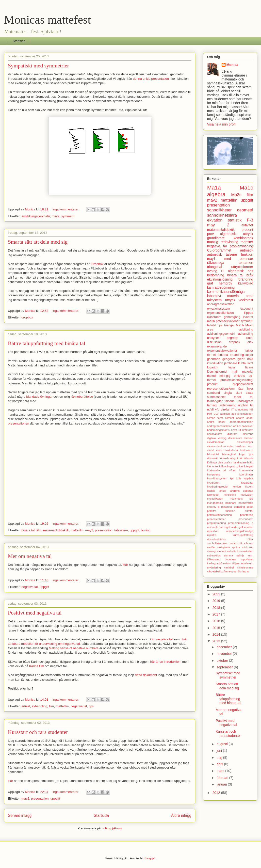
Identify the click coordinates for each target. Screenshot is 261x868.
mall (235, 372)
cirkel (250, 338)
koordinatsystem (217, 478)
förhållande (246, 458)
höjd (250, 359)
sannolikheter (219, 210)
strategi (212, 551)
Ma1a (214, 188)
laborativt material (223, 296)
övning (146, 530)
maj (220, 758)
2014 (217, 634)
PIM (210, 414)
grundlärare (216, 238)
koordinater (246, 474)
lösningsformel (217, 372)
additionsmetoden (242, 414)
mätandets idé (241, 499)
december (225, 647)
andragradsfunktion (241, 422)
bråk (250, 275)
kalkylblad (246, 283)
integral (249, 466)
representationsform (221, 389)
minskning (230, 495)
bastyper (213, 338)
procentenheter (216, 519)
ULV (216, 414)
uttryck (230, 300)
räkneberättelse (82, 397)
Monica (232, 65)
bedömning (216, 275)
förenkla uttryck (229, 458)
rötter (250, 539)
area (210, 330)
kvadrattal (247, 483)
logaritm (213, 367)
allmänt (229, 418)
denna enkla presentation (151, 79)
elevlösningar (245, 442)
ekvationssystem (219, 309)
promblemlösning (239, 523)
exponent (247, 309)
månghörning (215, 503)
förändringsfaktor (241, 355)
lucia (232, 367)
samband (213, 393)
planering (239, 507)
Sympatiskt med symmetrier (38, 66)
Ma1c (246, 188)
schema (248, 543)
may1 (211, 259)
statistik (235, 220)
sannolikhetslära (222, 215)
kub (239, 478)
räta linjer (245, 389)
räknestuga (216, 263)
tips (91, 706)
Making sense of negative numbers (74, 648)
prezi (249, 296)
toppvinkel (247, 559)
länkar (222, 491)
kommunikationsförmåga (226, 292)
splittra (236, 547)
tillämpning (214, 559)
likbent (249, 487)
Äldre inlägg (181, 815)
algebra (216, 194)
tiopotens (230, 559)
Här (125, 565)
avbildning (246, 330)
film (39, 530)
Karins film (37, 666)
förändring (245, 279)
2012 (217, 793)
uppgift (134, 530)
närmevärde (246, 503)
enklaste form (245, 446)
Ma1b (240, 325)
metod (211, 376)
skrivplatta (224, 547)
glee (220, 462)
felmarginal (229, 454)
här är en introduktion (165, 662)
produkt (212, 384)
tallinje (240, 555)
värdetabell (214, 571)
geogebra (229, 359)
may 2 (218, 225)
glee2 (241, 359)
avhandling (40, 706)
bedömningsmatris (218, 430)
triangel (229, 325)
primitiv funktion (221, 511)
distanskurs (235, 438)
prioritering (247, 515)
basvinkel (247, 426)
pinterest (226, 507)
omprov (212, 507)
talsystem (121, 530)
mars (221, 771)
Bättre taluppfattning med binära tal (47, 343)
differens (248, 434)
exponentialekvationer (222, 351)
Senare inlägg (20, 815)
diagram (232, 434)
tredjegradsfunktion (219, 563)
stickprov (248, 547)
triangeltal (215, 267)
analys (240, 418)
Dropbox (97, 264)
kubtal (242, 363)
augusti (222, 744)
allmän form (215, 418)
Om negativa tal (161, 639)
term (250, 555)
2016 (217, 621)
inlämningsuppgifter (231, 466)
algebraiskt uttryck (237, 234)
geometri (245, 210)
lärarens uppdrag (241, 491)
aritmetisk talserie (222, 254)
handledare (240, 462)
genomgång (232, 317)
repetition (213, 531)
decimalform (215, 434)
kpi (232, 478)
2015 (217, 628)
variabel (229, 568)
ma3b (211, 321)
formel (211, 355)
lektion (237, 487)
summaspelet (216, 397)
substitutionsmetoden (240, 551)
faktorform (232, 450)
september (225, 667)
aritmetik (247, 250)
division (249, 438)
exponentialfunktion (220, 313)
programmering (216, 523)
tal (252, 397)
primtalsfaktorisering (219, 515)
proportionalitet (243, 384)
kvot (250, 363)
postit (250, 507)
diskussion (214, 342)
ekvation (215, 220)
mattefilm (77, 530)
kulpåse (248, 478)
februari (223, 778)
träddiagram (245, 401)
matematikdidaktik (56, 530)
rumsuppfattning (243, 535)
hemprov (226, 283)
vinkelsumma (245, 568)
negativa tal (30, 587)
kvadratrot (213, 483)
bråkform (248, 430)
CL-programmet (219, 250)
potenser (246, 259)
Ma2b (249, 325)
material (248, 372)
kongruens (213, 474)
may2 (56, 216)
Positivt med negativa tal (35, 613)
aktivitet (247, 225)
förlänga (212, 462)
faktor (249, 351)
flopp (242, 454)
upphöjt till (246, 405)
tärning (212, 405)
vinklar (225, 410)
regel (227, 527)
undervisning (227, 405)
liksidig (211, 491)
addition (225, 414)
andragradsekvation (221, 304)
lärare (249, 367)
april (220, 764)
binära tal (28, 530)
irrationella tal (216, 470)
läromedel (213, 495)
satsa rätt (236, 543)
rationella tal (215, 527)
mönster (247, 242)
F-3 (250, 220)
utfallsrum (247, 563)
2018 (217, 608)
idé (209, 466)
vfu (217, 410)
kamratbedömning (221, 287)
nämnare (231, 503)
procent (247, 230)
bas (250, 271)
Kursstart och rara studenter (38, 732)
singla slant (233, 393)
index (215, 466)
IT (223, 271)
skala (250, 393)
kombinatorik (243, 238)
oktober (223, 661)
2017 (217, 614)
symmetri (68, 216)
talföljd (212, 325)
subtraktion (214, 555)
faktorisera (247, 450)
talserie (230, 401)
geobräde (214, 359)
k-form (232, 470)
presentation (104, 530)
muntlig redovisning (223, 242)
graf (210, 283)
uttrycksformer (242, 267)
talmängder (215, 401)
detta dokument (146, 675)
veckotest (246, 300)
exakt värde (215, 450)
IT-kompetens (240, 410)
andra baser (216, 422)
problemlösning (241, 246)
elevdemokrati (216, 442)
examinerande (217, 347)
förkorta (223, 355)
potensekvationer (228, 321)
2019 (217, 601)
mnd (228, 259)
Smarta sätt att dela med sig (38, 242)
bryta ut (236, 430)
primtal (249, 511)
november (225, 654)
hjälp (250, 462)
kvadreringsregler (218, 487)
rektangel (237, 527)
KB (251, 410)
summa (229, 555)
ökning (242, 571)
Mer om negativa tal (30, 556)
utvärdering (214, 568)
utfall (210, 410)
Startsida (19, 41)
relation (249, 527)
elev (250, 342)
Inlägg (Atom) (112, 828)
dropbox (27, 317)
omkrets (239, 376)
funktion (247, 254)
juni (220, 751)
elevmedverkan (216, 446)
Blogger (150, 858)
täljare (236, 563)
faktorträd (213, 454)
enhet (231, 446)
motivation (247, 495)
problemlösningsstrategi (237, 380)
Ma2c (236, 195)
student (222, 551)
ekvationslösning (220, 279)
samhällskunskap (218, 543)
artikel (26, 706)
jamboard (231, 363)
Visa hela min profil (222, 124)
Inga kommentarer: (66, 209)
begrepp (232, 338)
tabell (238, 397)
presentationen (18, 423)
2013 (217, 641)
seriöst (211, 547)
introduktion (215, 363)
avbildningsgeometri (36, 216)
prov (210, 234)
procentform (246, 519)
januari (222, 784)
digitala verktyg (217, 438)
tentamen (246, 263)
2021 (217, 594)
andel (250, 418)
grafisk (228, 462)
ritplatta (212, 535)
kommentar (246, 470)
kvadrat (248, 317)
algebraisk (236, 271)
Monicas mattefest (47, 20)
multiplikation (215, 499)
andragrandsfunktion (220, 426)
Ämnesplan (230, 571)
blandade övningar (39, 397)
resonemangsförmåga (240, 531)
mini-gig (225, 376)
